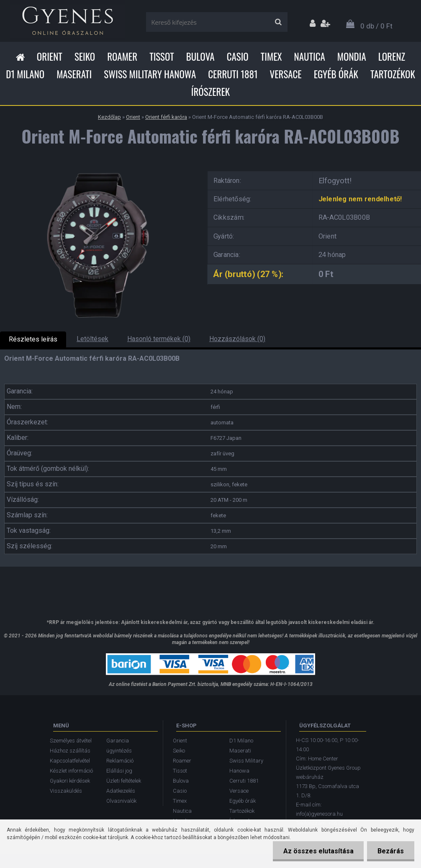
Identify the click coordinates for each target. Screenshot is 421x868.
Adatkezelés (121, 791)
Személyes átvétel (71, 741)
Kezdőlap (109, 117)
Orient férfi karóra (166, 117)
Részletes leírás (33, 339)
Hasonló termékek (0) (159, 339)
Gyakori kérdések (70, 781)
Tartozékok (393, 74)
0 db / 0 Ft (376, 26)
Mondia (352, 56)
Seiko (85, 56)
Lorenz (392, 56)
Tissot (162, 56)
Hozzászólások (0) (237, 339)
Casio (238, 56)
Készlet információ (71, 771)
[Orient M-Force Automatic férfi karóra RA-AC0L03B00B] (98, 168)
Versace (286, 74)
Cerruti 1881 (233, 74)
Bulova (200, 56)
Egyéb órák (336, 74)
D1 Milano (25, 74)
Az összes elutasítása (318, 851)
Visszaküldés (66, 791)
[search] (278, 22)
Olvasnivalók (121, 801)
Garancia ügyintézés (119, 746)
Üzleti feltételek (124, 781)
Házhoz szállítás (70, 751)
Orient (50, 56)
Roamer (122, 56)
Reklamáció (120, 761)
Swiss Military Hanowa (150, 74)
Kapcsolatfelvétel (70, 761)
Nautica (310, 56)
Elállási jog (119, 771)
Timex (271, 56)
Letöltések (92, 339)
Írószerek (210, 92)
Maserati (74, 74)
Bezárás (391, 851)
